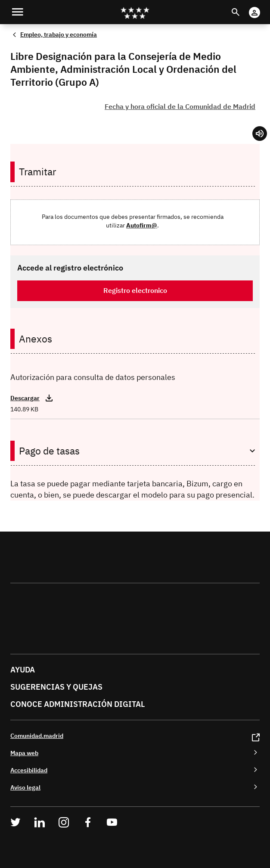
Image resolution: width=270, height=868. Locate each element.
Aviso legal (25, 787)
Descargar (25, 398)
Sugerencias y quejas (56, 687)
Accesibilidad (29, 770)
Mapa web (24, 753)
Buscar (244, 7)
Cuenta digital (263, 7)
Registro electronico (135, 290)
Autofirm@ (142, 225)
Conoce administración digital (78, 704)
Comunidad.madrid (37, 736)
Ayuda (23, 670)
